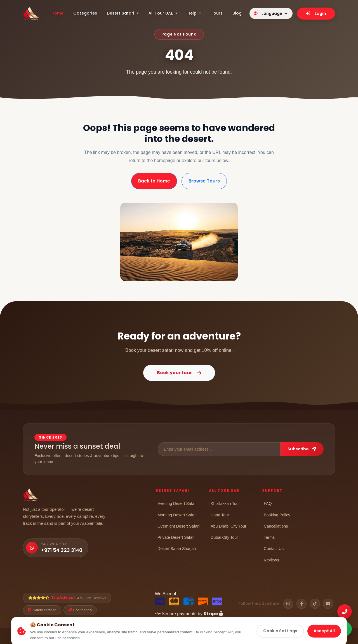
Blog (237, 13)
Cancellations (276, 526)
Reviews (271, 560)
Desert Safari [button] (121, 13)
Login (316, 13)
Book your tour (179, 373)
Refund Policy (286, 636)
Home (57, 13)
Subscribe (302, 449)
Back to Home (154, 181)
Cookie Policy (257, 636)
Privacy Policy (228, 636)
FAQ (268, 503)
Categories (85, 13)
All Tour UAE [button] (161, 13)
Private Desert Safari (176, 537)
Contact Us (274, 548)
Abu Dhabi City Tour (229, 526)
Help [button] (193, 13)
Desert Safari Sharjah (177, 548)
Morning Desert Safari (177, 515)
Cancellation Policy (319, 636)
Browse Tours (204, 181)
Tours (217, 13)
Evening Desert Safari (177, 503)
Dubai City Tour (224, 537)
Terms (269, 537)
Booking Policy (277, 515)
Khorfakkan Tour (225, 503)
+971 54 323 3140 (62, 550)
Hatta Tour (220, 515)
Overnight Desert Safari (178, 526)
